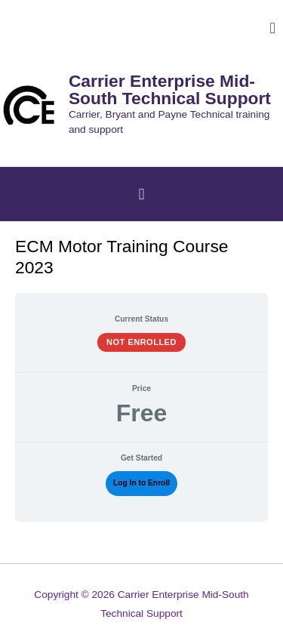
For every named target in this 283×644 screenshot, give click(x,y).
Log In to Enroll (141, 483)
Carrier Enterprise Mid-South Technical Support (170, 89)
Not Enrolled (141, 342)
